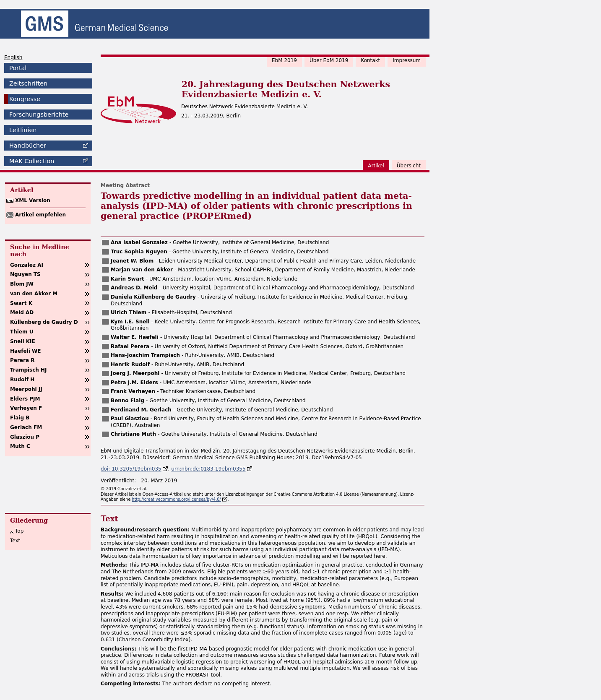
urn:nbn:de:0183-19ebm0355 (208, 469)
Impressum (407, 60)
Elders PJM (25, 399)
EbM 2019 (284, 60)
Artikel (376, 166)
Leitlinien (23, 130)
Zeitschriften (28, 83)
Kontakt (370, 60)
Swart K (21, 303)
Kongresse (25, 99)
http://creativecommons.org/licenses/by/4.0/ (176, 499)
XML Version (33, 200)
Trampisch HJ (29, 370)
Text (15, 541)
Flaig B (20, 418)
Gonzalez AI (27, 265)
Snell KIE (23, 341)
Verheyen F (26, 408)
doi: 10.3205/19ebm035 (131, 469)
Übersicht (409, 166)
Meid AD (22, 312)
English (13, 57)
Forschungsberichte (39, 114)
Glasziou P (25, 437)
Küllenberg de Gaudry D (44, 322)
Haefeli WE (25, 351)
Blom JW (22, 284)
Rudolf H (22, 380)
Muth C (20, 446)
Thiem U (22, 332)
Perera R (22, 360)
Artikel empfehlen (40, 215)
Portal (18, 68)
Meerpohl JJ (26, 389)
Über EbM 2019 (329, 60)
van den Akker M (34, 294)
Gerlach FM (26, 427)
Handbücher (28, 146)
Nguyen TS (25, 274)
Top (19, 531)
